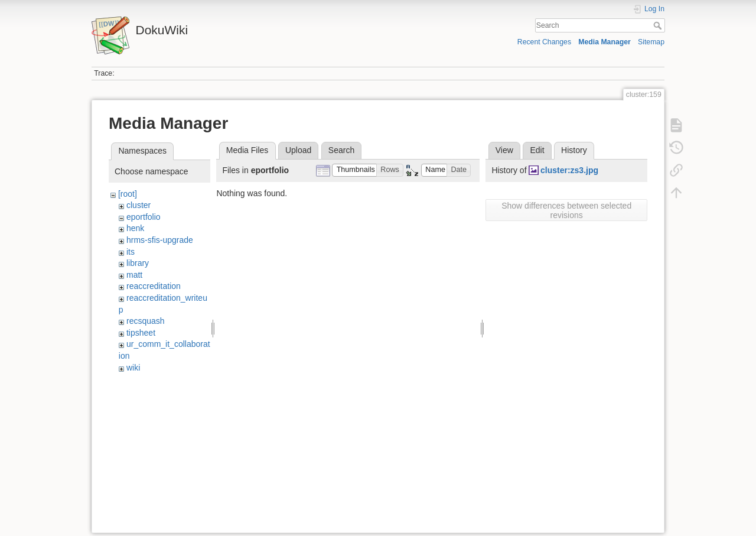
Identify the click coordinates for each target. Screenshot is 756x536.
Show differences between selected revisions (566, 210)
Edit (537, 150)
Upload (298, 150)
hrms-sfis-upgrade (160, 240)
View (504, 150)
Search (659, 25)
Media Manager (605, 42)
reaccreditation (154, 286)
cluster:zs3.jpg (569, 170)
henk (135, 228)
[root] (128, 194)
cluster (139, 205)
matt (134, 275)
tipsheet (141, 333)
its (131, 252)
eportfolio (144, 217)
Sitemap (651, 42)
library (138, 263)
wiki (133, 368)
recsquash (146, 321)
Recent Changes (544, 42)
